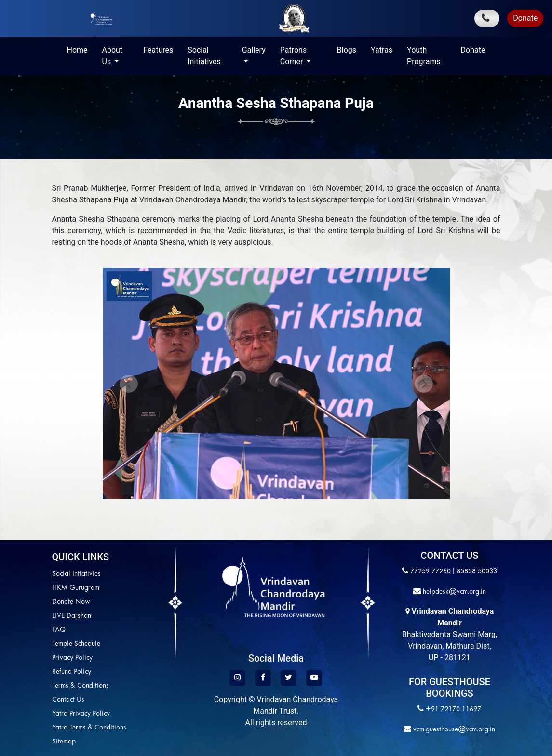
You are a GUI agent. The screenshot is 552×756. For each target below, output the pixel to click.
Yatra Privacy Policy (34, 714)
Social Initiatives (204, 56)
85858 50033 (477, 572)
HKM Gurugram (29, 588)
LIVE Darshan (25, 616)
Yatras (382, 50)
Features (158, 50)
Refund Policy (25, 672)
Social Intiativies (30, 574)
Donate (525, 18)
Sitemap (17, 742)
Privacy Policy (26, 658)
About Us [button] (113, 56)
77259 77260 (431, 572)
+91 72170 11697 (453, 710)
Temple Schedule (29, 644)
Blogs (347, 50)
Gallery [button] (254, 50)
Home (77, 50)
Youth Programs (424, 56)
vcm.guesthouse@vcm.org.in (453, 730)
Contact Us (21, 700)
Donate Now (24, 602)
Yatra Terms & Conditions (42, 728)
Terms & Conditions (34, 686)
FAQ (12, 630)
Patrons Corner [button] (293, 56)
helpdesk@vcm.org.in (453, 592)
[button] (129, 384)
